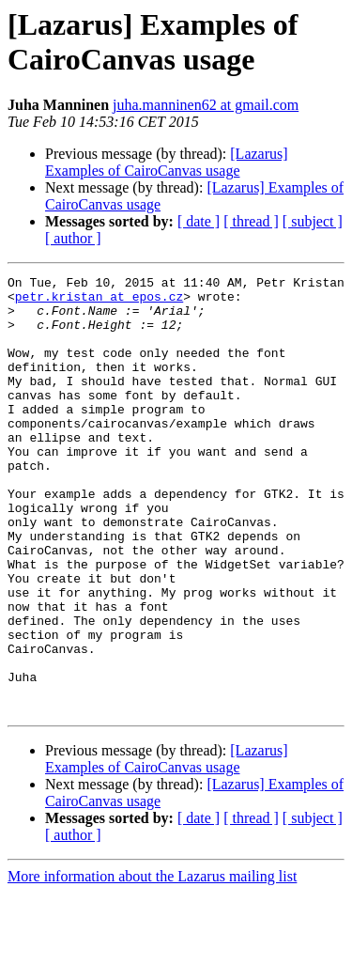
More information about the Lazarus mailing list (152, 964)
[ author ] (73, 238)
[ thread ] (251, 221)
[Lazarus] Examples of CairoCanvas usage (167, 162)
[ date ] (199, 221)
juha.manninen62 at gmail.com (206, 105)
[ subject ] (313, 221)
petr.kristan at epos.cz (99, 302)
